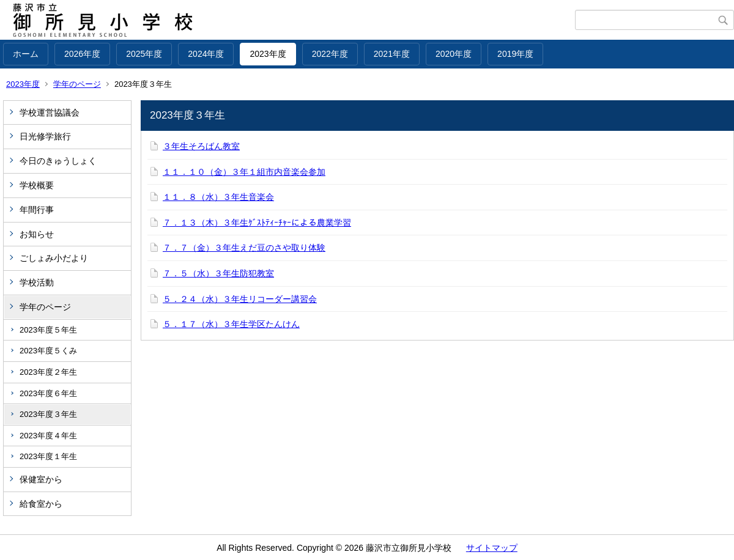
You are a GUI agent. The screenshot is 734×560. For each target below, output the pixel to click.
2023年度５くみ (48, 351)
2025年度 (144, 54)
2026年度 (82, 54)
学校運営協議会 (50, 112)
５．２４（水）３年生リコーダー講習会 (240, 299)
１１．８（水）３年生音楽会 (218, 197)
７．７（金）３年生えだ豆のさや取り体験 (244, 248)
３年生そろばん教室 (201, 146)
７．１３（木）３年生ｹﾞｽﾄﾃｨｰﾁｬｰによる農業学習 (257, 223)
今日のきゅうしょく (58, 161)
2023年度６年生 (48, 393)
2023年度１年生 (48, 456)
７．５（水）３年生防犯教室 (218, 273)
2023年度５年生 (48, 330)
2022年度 (330, 54)
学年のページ (77, 84)
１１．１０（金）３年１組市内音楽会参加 (244, 172)
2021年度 (392, 54)
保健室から (41, 479)
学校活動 (37, 282)
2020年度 (454, 54)
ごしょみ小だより (54, 258)
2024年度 (206, 54)
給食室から (41, 504)
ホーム (26, 54)
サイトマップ (492, 548)
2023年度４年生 (48, 436)
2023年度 (268, 54)
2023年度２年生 (48, 372)
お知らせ (37, 234)
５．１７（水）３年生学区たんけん (231, 324)
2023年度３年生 (48, 414)
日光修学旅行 (45, 136)
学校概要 (37, 185)
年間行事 (37, 210)
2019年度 (515, 54)
